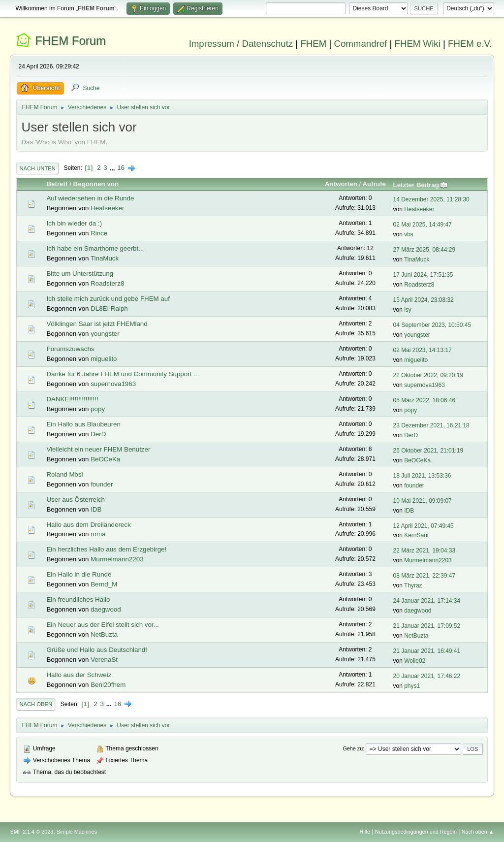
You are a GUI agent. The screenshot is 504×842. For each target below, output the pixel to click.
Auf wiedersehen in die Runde (90, 198)
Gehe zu (353, 748)
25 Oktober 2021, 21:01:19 (428, 451)
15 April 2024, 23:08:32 (424, 300)
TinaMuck (105, 258)
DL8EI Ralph (109, 308)
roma (98, 534)
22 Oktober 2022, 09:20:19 (428, 375)
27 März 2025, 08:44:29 (425, 250)
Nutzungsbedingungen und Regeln (416, 832)
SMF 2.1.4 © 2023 (31, 832)
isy (408, 310)
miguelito (104, 359)
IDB (96, 509)
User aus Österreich (76, 500)
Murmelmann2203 (117, 559)
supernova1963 (113, 384)
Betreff (57, 184)
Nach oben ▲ (478, 832)
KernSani (416, 535)
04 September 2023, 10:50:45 (432, 325)
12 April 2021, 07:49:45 (424, 526)
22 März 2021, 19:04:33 (425, 551)
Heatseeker (107, 208)
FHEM (313, 44)
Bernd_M (104, 584)
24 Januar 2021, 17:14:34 (427, 601)
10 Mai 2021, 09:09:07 (423, 501)
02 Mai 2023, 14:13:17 (423, 350)
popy (98, 409)
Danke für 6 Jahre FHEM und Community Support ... (123, 374)
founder (102, 484)
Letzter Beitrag (421, 185)
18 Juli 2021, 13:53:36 (422, 476)
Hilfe (365, 832)
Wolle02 (415, 661)
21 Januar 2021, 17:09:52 (427, 626)
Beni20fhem (108, 685)
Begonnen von (96, 184)
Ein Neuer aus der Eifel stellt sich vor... (102, 625)
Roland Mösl (64, 474)
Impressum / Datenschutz (241, 44)
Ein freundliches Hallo (78, 599)
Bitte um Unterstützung (80, 274)
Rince (99, 233)
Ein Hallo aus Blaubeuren (83, 424)
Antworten (341, 184)
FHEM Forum (70, 41)
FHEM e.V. (470, 44)
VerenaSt (104, 660)
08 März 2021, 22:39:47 (425, 576)
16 (121, 168)
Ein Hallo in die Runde (79, 574)
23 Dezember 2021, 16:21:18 (431, 425)
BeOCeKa (105, 459)
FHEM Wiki (418, 44)
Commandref (360, 44)
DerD (98, 434)
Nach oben (36, 704)
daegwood (106, 609)
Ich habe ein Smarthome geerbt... (95, 248)
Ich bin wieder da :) (74, 223)
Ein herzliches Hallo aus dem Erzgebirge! (106, 549)
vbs (409, 234)
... (113, 168)
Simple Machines (77, 832)
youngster (105, 334)
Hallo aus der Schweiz (79, 675)
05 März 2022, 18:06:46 (425, 400)
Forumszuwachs (70, 349)
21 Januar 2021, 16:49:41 (427, 651)
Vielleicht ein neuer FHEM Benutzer (98, 449)
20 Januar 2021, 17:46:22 (427, 676)
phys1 (412, 686)
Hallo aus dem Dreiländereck (88, 525)
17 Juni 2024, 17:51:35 (423, 275)
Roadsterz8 (107, 283)
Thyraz (413, 585)
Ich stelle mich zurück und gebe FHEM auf (108, 299)
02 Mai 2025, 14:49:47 (423, 225)
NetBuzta (104, 634)
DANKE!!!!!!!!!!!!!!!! (72, 399)
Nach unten (37, 168)
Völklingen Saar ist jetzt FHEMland (97, 324)
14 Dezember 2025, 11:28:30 (431, 199)
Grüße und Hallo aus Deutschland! (96, 650)
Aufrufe (374, 184)
